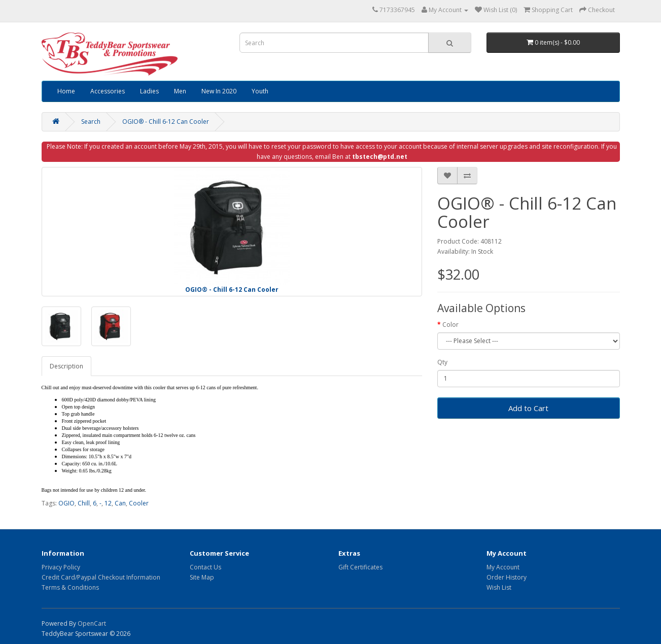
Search (91, 122)
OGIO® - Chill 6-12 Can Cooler (166, 122)
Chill (84, 503)
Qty (442, 362)
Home (66, 91)
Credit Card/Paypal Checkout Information (101, 577)
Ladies (149, 91)
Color (450, 325)
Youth (260, 91)
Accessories (108, 91)
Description (66, 366)
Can (120, 503)
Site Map (202, 577)
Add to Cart (528, 408)
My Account (503, 567)
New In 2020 (219, 91)
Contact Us (205, 567)
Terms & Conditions (70, 587)
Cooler (139, 503)
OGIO (66, 503)
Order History (507, 577)
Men (180, 91)
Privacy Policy (61, 567)
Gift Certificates (360, 567)
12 (108, 503)
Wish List (499, 587)
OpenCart (92, 623)
